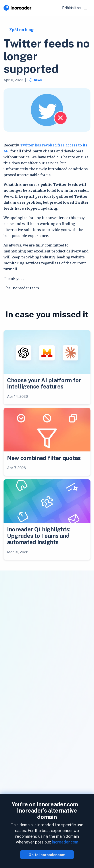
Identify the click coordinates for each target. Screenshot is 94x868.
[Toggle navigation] (86, 8)
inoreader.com (65, 842)
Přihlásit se (71, 8)
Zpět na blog (21, 30)
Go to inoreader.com (47, 855)
